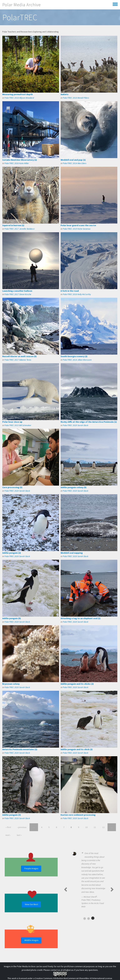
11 (95, 827)
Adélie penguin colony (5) (74, 487)
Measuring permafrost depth (17, 94)
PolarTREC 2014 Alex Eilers (75, 163)
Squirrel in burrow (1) (13, 225)
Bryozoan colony (11, 684)
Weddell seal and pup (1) (73, 160)
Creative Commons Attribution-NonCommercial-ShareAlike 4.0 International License (73, 978)
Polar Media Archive (21, 5)
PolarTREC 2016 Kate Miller (17, 163)
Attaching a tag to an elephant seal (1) (81, 618)
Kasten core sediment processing (78, 815)
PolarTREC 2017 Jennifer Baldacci (19, 229)
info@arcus (68, 970)
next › (8, 835)
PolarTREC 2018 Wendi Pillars (76, 98)
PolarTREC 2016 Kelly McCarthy (77, 294)
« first (8, 827)
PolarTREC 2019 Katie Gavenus (77, 229)
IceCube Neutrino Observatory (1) (20, 160)
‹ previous (22, 827)
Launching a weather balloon (17, 291)
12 (103, 827)
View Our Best (31, 904)
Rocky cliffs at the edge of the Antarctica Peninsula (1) (89, 422)
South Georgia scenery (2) (74, 356)
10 (86, 827)
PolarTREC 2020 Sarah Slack (75, 425)
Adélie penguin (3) (12, 815)
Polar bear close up (12, 422)
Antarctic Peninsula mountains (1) (20, 749)
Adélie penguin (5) (12, 618)
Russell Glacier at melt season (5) (19, 356)
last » (19, 835)
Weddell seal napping (72, 553)
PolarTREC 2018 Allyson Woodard (19, 98)
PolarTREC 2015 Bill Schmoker (18, 425)
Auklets (65, 94)
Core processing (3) (12, 487)
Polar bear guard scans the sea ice (78, 225)
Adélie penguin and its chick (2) (77, 749)
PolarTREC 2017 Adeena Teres (18, 360)
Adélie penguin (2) (12, 553)
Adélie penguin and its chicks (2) (77, 684)
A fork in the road (70, 291)
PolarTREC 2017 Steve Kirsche (18, 294)
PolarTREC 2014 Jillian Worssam (77, 360)
